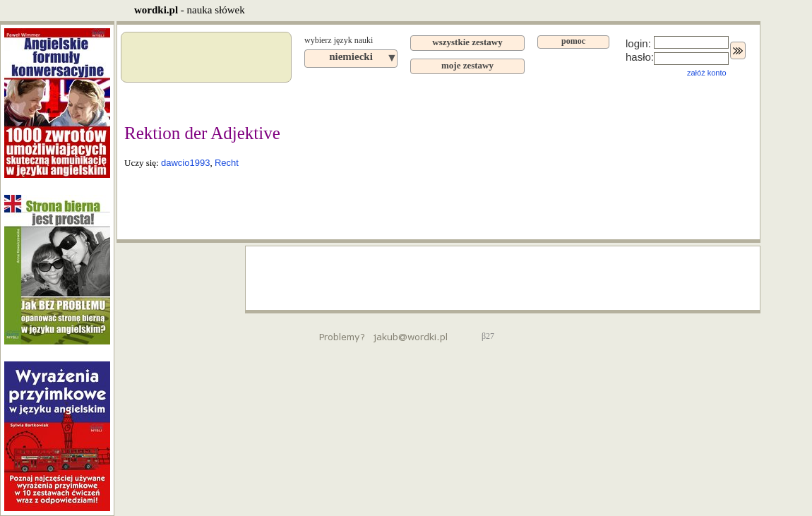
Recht (227, 163)
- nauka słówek (190, 10)
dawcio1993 (185, 163)
